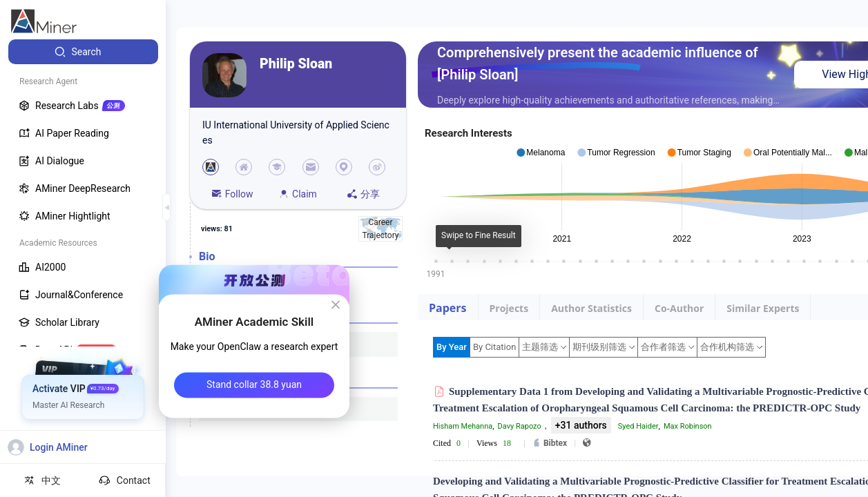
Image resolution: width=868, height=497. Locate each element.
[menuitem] (83, 52)
